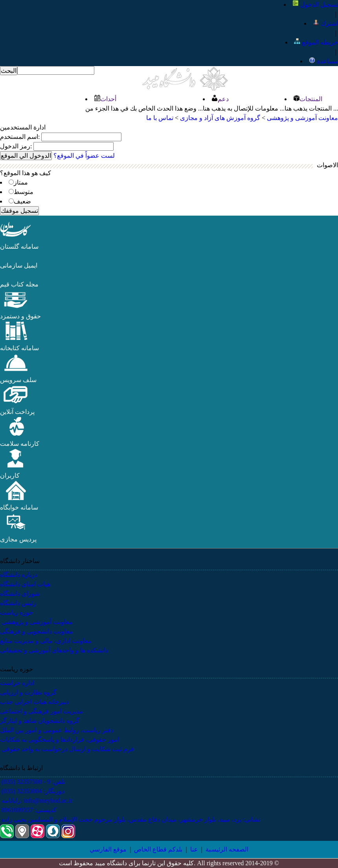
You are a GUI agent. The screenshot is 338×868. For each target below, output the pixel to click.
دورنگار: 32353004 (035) (32, 791)
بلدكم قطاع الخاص (158, 849)
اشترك (325, 23)
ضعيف (22, 201)
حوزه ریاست (17, 612)
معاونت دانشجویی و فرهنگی (37, 631)
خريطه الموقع (316, 42)
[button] (16, 237)
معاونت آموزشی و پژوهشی (36, 622)
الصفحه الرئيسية (227, 849)
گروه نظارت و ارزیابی (28, 692)
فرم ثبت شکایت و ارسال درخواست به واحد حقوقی (67, 749)
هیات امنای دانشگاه (25, 584)
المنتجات (308, 99)
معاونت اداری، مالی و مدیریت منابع (46, 641)
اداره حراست (17, 683)
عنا (194, 849)
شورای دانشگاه (20, 594)
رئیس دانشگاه (18, 603)
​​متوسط (24, 192)
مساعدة (323, 61)
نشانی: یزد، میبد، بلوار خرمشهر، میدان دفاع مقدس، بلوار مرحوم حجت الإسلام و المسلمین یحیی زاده (130, 819)
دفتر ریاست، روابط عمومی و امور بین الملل (57, 730)
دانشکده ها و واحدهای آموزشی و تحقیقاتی (54, 650)
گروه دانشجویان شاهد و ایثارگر (40, 721)
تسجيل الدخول (315, 5)
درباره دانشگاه (19, 575)
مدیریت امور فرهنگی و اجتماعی (41, 711)
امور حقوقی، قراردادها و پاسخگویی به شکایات (60, 740)
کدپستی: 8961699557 (28, 810)
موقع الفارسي (108, 849)
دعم (220, 99)
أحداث (105, 99)
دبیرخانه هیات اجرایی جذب (34, 702)
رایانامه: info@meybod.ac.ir (36, 801)
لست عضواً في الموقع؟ (84, 156)
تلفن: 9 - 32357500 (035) (32, 782)
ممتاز (21, 182)
